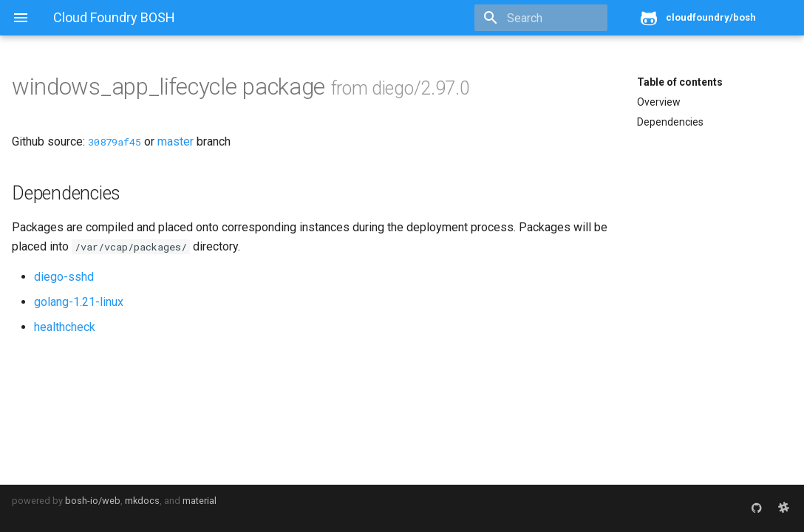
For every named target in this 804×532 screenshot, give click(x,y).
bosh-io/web (93, 501)
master (176, 141)
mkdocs (142, 501)
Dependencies (670, 122)
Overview (659, 102)
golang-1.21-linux (79, 302)
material (200, 501)
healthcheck (65, 327)
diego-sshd (64, 277)
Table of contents (680, 82)
